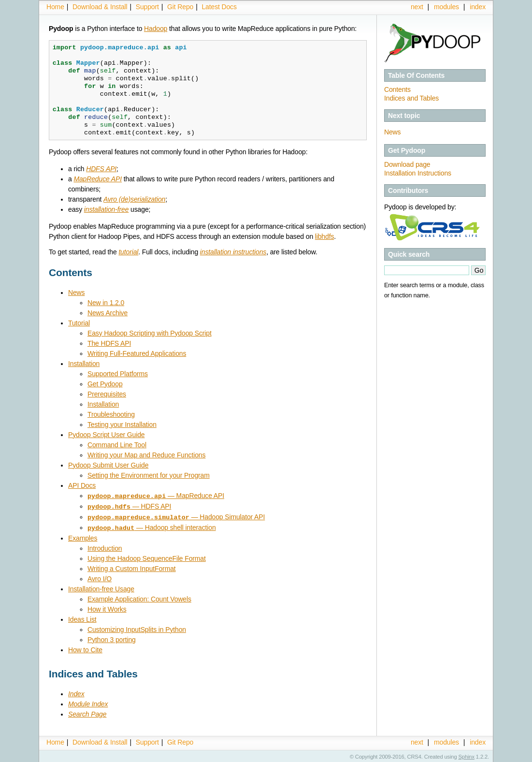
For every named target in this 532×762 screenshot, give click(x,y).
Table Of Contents (416, 75)
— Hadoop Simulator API (176, 516)
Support (147, 7)
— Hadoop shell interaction (152, 526)
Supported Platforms (118, 374)
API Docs (82, 485)
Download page (407, 164)
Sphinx (467, 755)
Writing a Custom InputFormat (132, 567)
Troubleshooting (111, 414)
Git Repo (180, 7)
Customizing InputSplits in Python (137, 628)
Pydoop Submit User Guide (108, 465)
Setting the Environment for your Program (149, 475)
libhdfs (325, 236)
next (417, 7)
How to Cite (85, 648)
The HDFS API (109, 343)
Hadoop (156, 29)
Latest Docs (219, 7)
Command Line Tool (117, 445)
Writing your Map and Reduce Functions (146, 455)
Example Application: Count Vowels (139, 597)
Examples (83, 536)
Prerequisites (107, 394)
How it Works (107, 607)
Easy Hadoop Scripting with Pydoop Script (150, 333)
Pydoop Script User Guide (107, 435)
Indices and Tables (411, 98)
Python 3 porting (112, 638)
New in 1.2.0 (106, 303)
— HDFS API (129, 506)
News (392, 132)
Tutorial (79, 323)
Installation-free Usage (101, 587)
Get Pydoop (105, 384)
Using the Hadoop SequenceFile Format (147, 557)
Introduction (105, 546)
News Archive (108, 313)
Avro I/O (100, 577)
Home (55, 7)
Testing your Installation (122, 425)
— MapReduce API (156, 496)
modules (446, 7)
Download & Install (100, 7)
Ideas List (82, 617)
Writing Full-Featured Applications (137, 353)
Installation (84, 364)
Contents (397, 89)
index (478, 7)
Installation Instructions (418, 173)
